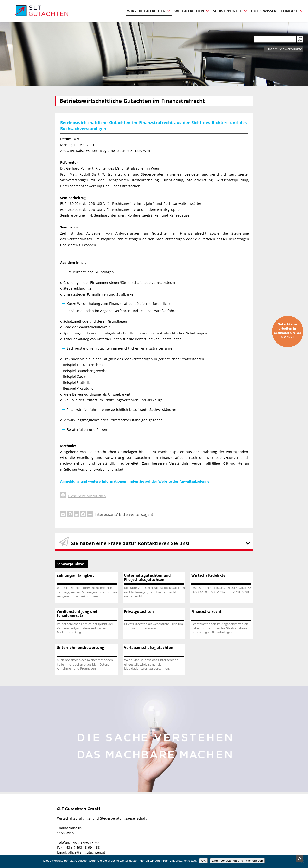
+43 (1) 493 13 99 (85, 843)
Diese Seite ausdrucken (83, 496)
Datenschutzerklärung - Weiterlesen (237, 861)
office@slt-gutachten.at (87, 852)
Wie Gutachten (192, 11)
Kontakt (292, 11)
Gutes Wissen (264, 11)
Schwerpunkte (230, 11)
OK (203, 861)
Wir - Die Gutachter (149, 11)
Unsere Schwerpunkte (284, 49)
